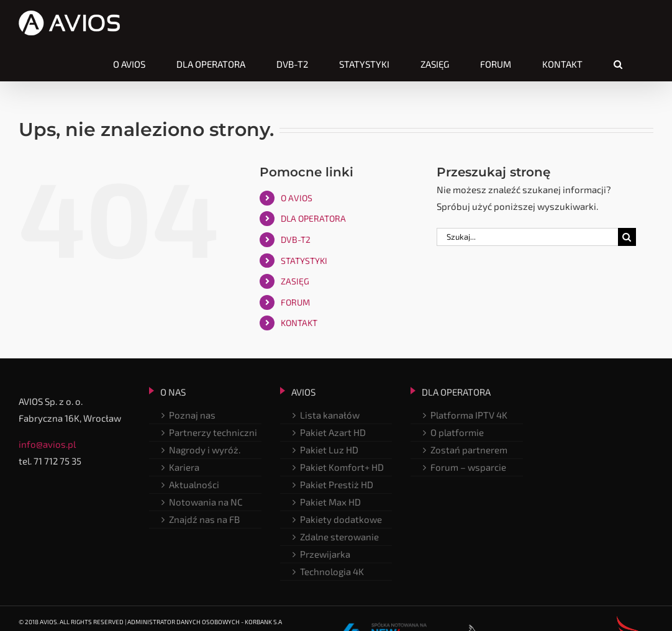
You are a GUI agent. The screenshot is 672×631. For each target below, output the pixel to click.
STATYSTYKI (304, 261)
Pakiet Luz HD (329, 450)
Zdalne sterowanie (339, 537)
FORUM (295, 302)
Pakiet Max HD (330, 502)
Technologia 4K (332, 571)
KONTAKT (299, 323)
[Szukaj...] (527, 237)
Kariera (184, 467)
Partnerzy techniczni (213, 432)
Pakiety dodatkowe (341, 519)
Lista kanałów (330, 415)
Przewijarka (325, 554)
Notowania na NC (206, 502)
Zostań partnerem (469, 450)
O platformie (457, 432)
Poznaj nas (192, 415)
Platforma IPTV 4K (469, 415)
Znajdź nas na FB (204, 519)
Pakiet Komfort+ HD (342, 467)
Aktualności (194, 484)
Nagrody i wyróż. (205, 450)
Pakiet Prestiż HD (337, 484)
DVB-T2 (296, 239)
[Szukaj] (627, 237)
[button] (618, 64)
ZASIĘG (295, 281)
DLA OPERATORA (313, 218)
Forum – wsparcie (468, 467)
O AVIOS (297, 198)
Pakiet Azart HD (333, 432)
